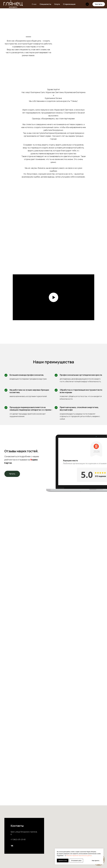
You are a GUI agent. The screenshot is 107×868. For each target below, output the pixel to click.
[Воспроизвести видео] (53, 297)
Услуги (57, 4)
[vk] (87, 4)
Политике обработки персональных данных (79, 856)
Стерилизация (69, 4)
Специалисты (45, 4)
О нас (34, 4)
